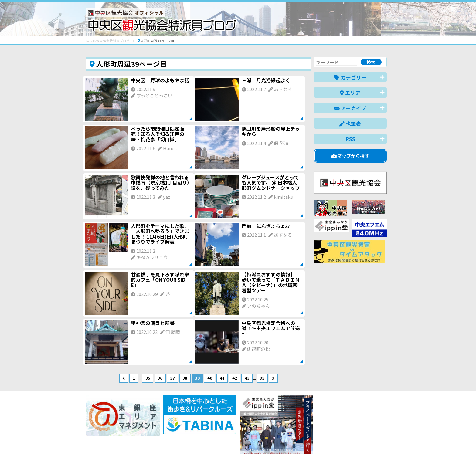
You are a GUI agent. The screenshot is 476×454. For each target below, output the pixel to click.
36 (160, 378)
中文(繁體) (356, 440)
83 (262, 378)
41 (222, 378)
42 (235, 378)
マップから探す (350, 156)
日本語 (282, 440)
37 (172, 378)
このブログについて (160, 427)
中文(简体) (328, 440)
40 (210, 378)
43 (247, 378)
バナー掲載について (109, 427)
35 (148, 378)
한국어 (380, 440)
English (303, 440)
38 (185, 378)
